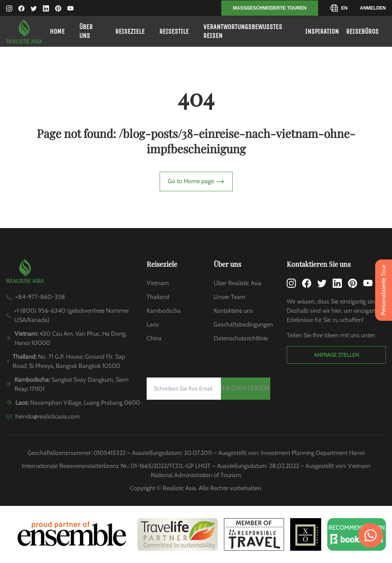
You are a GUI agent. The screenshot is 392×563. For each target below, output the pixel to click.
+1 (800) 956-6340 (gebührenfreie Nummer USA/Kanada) (72, 315)
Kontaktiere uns (233, 311)
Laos (153, 324)
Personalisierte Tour (383, 290)
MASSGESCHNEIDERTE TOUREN (270, 8)
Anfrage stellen (336, 355)
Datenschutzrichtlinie (241, 338)
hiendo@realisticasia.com (47, 416)
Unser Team (229, 297)
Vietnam (158, 283)
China (154, 338)
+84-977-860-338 (40, 297)
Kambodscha (164, 311)
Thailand (158, 297)
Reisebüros (362, 31)
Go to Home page (196, 182)
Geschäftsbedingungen (243, 324)
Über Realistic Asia (238, 283)
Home (57, 31)
